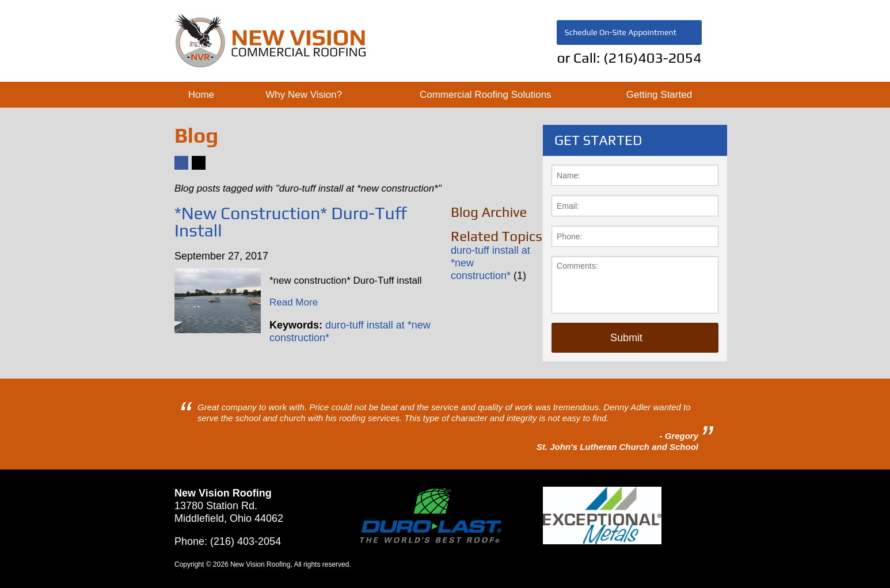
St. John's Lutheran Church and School (617, 447)
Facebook (181, 169)
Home (201, 95)
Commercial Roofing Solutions (486, 95)
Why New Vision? (304, 95)
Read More (294, 302)
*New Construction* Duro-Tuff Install (291, 222)
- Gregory (679, 436)
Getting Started (659, 95)
